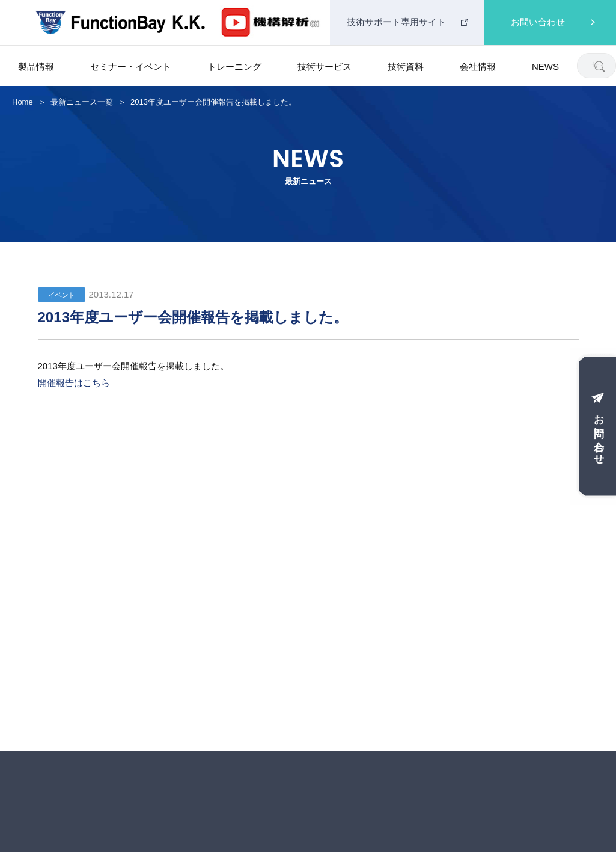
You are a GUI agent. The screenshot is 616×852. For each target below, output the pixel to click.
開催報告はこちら (74, 383)
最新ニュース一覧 (82, 102)
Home (23, 102)
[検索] (599, 66)
